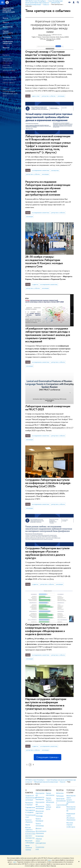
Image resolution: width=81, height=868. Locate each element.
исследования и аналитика (41, 170)
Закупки (28, 825)
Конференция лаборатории (8, 42)
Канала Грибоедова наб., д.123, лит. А (10, 93)
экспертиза (55, 170)
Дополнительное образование (41, 832)
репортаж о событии (49, 96)
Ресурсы (60, 790)
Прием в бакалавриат (39, 820)
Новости (6, 22)
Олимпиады (39, 816)
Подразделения (30, 807)
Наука (49, 790)
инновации (61, 96)
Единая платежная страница (29, 848)
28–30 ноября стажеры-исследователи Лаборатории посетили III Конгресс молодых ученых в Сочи (44, 261)
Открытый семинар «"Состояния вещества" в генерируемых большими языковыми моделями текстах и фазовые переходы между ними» (48, 56)
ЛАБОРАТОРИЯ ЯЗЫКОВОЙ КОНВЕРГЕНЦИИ (9, 10)
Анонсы (5, 18)
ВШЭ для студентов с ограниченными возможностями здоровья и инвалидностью (30, 833)
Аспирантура (40, 836)
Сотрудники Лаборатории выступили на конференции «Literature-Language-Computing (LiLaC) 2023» (48, 483)
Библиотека (60, 793)
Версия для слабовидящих (30, 842)
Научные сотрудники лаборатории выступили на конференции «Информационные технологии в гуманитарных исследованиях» (46, 704)
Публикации (60, 796)
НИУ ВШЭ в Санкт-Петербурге (35, 780)
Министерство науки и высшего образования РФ (71, 800)
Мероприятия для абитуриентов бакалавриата (40, 796)
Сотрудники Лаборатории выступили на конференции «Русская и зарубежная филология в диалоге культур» (47, 553)
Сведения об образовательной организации (31, 798)
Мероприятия (8, 27)
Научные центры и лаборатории (50, 800)
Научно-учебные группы (49, 807)
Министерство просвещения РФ (71, 809)
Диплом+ (39, 828)
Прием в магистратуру (40, 825)
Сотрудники (7, 37)
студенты (35, 284)
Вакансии (6, 48)
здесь (50, 860)
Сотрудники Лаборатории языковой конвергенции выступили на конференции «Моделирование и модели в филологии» (47, 629)
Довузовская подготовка (40, 812)
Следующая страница (47, 757)
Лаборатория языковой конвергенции (46, 782)
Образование (41, 790)
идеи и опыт (36, 96)
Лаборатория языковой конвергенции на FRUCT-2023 (48, 408)
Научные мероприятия (50, 794)
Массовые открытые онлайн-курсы (71, 825)
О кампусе (29, 791)
